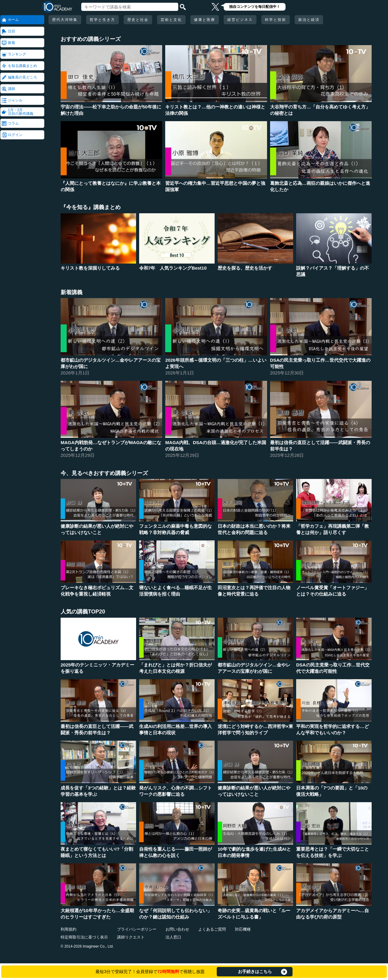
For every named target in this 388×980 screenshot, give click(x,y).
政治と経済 (309, 20)
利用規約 (69, 929)
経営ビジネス (240, 20)
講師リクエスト (131, 937)
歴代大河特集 (65, 20)
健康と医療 (205, 20)
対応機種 (243, 929)
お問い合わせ (177, 929)
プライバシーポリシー (137, 929)
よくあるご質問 (212, 929)
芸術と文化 (171, 20)
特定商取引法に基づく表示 (84, 937)
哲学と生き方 (102, 20)
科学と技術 (276, 20)
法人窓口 (173, 937)
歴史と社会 (138, 20)
